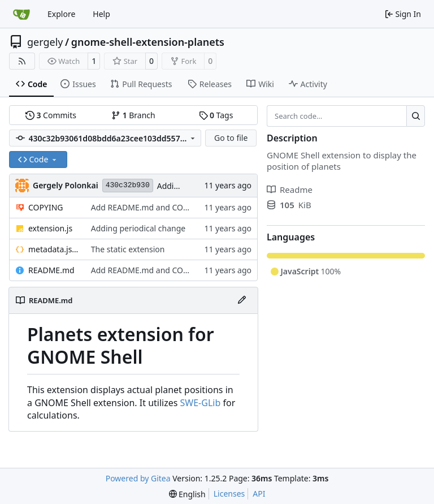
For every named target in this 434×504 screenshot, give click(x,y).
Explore (61, 14)
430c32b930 (128, 185)
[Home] (21, 14)
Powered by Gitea (138, 478)
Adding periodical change (138, 228)
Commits (51, 115)
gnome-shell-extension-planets (148, 42)
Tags (216, 115)
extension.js (50, 228)
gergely (45, 42)
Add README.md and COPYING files (158, 207)
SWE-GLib (201, 403)
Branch (133, 115)
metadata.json (54, 249)
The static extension (128, 249)
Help (101, 14)
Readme (290, 189)
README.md (51, 270)
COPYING (45, 207)
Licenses (229, 494)
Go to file (231, 138)
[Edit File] (242, 300)
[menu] (187, 494)
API (259, 494)
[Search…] (416, 116)
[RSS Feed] (22, 61)
